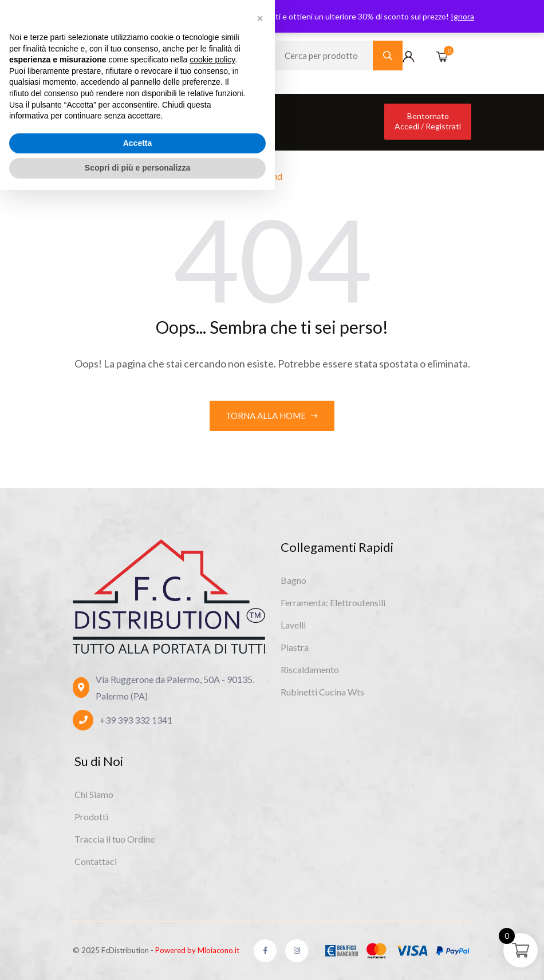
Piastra (295, 647)
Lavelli (293, 625)
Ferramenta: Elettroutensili (333, 602)
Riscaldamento (310, 669)
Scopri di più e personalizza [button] (137, 958)
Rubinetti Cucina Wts (322, 692)
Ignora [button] (462, 16)
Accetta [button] (138, 933)
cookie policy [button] (212, 849)
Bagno (293, 580)
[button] (260, 808)
